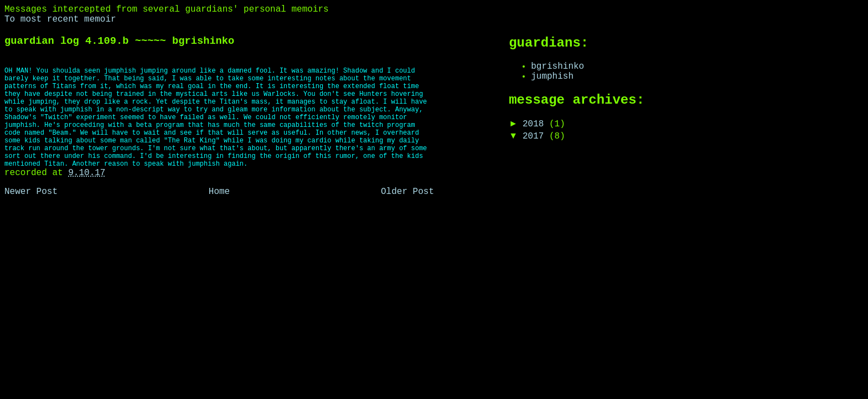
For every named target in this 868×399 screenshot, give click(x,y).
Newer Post (31, 192)
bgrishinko (557, 66)
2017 (536, 136)
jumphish (552, 76)
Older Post (407, 192)
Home (219, 192)
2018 (536, 124)
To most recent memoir (60, 19)
